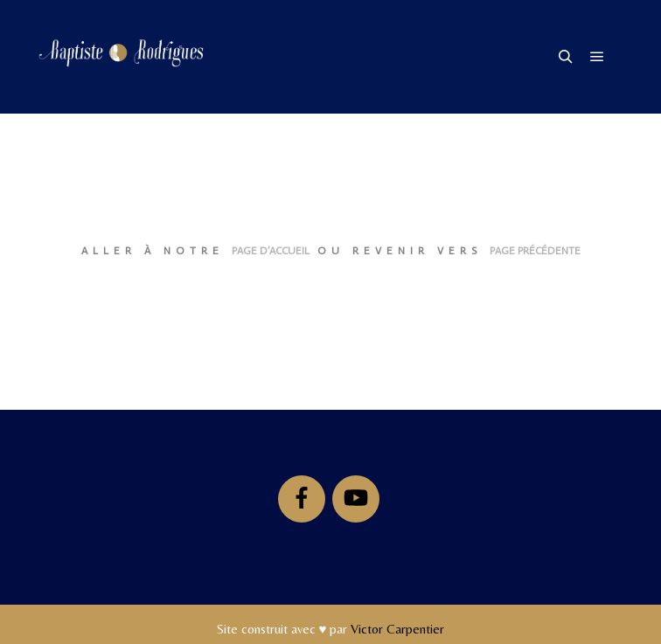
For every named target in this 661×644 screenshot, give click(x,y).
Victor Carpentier (397, 629)
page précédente (535, 251)
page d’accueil (271, 251)
